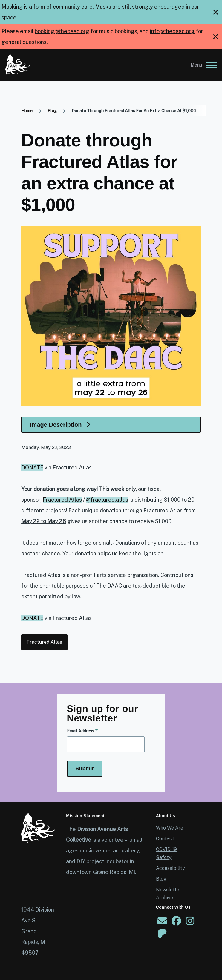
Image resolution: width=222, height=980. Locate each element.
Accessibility (170, 868)
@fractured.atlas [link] (107, 500)
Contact (165, 839)
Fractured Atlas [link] (62, 500)
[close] (216, 12)
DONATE (32, 467)
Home (27, 111)
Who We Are (170, 828)
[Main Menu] (202, 65)
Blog (52, 111)
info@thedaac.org (172, 31)
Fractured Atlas (44, 642)
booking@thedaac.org (62, 31)
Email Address (81, 731)
